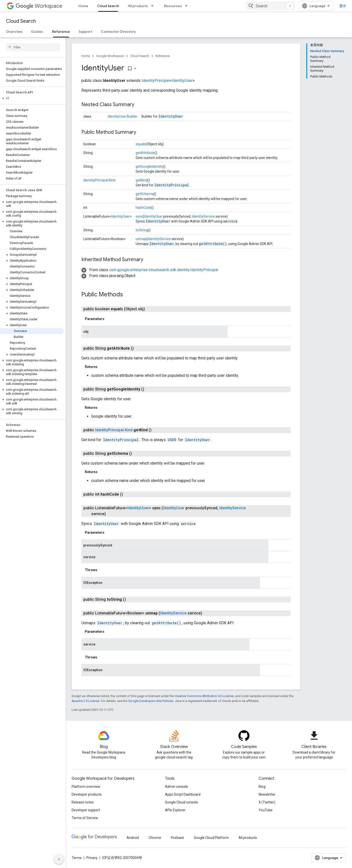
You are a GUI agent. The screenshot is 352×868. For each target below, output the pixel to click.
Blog (262, 787)
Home (83, 6)
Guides (37, 32)
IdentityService (203, 216)
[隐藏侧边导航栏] (59, 859)
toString (142, 230)
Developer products (87, 794)
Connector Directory (118, 32)
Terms (77, 858)
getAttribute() (213, 244)
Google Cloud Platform (211, 838)
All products (138, 6)
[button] (32, 98)
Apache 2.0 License (85, 701)
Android (133, 838)
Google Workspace (110, 56)
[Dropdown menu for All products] (154, 6)
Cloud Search (21, 21)
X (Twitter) (267, 802)
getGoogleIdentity (149, 167)
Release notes (83, 802)
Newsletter (267, 794)
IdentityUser (182, 81)
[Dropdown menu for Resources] (188, 6)
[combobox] (270, 6)
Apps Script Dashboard (183, 794)
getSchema (145, 194)
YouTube (266, 810)
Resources (173, 6)
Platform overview (86, 787)
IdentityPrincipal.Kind (99, 180)
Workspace (39, 6)
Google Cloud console (181, 802)
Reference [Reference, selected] (61, 32)
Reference (163, 56)
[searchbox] (33, 47)
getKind (142, 180)
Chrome (155, 838)
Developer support (86, 810)
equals (141, 144)
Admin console (176, 787)
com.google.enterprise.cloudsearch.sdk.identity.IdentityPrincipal (164, 270)
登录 (343, 6)
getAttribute (145, 153)
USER (172, 440)
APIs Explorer (175, 810)
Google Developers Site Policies (151, 701)
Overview (14, 32)
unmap (141, 239)
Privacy (92, 858)
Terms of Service (85, 818)
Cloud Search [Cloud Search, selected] (108, 6)
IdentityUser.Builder (123, 116)
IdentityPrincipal (155, 81)
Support (85, 32)
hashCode (143, 208)
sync (139, 216)
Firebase (177, 838)
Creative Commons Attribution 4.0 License (204, 696)
